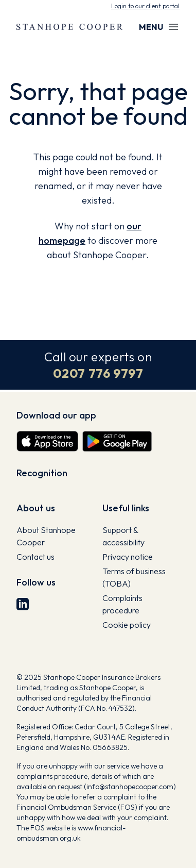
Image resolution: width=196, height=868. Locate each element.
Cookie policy (127, 625)
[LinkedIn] (55, 604)
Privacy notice (128, 557)
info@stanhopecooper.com (130, 787)
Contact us (35, 557)
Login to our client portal (145, 6)
